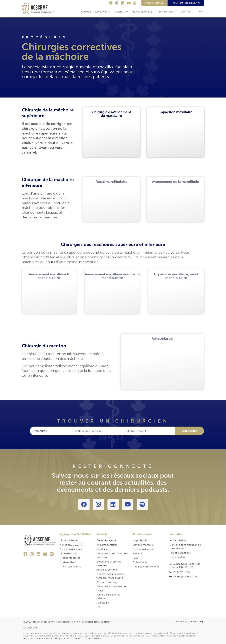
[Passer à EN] (201, 12)
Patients (121, 12)
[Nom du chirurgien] (99, 431)
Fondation (168, 12)
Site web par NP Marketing (189, 622)
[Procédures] (51, 431)
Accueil (86, 12)
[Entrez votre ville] (150, 431)
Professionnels (144, 12)
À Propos (103, 12)
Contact (186, 12)
